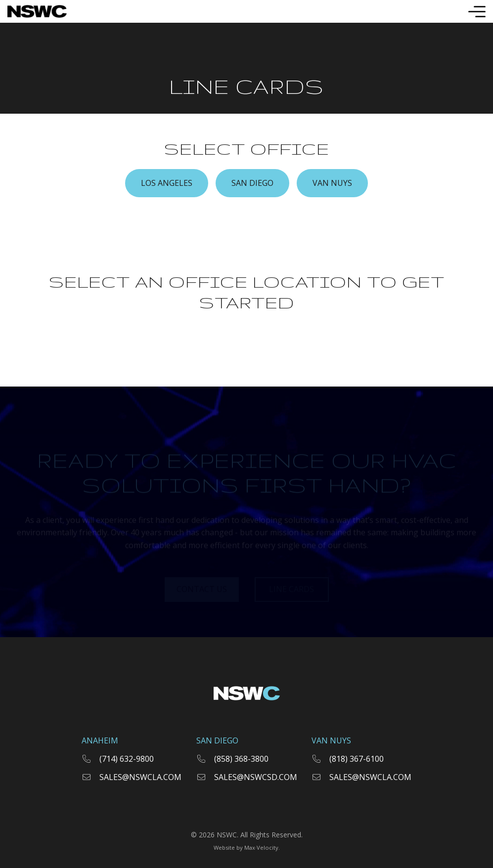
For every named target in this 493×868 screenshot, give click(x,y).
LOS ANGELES (167, 183)
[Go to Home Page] (37, 11)
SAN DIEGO (252, 183)
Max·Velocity (261, 847)
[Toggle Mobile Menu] (477, 12)
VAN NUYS (332, 183)
